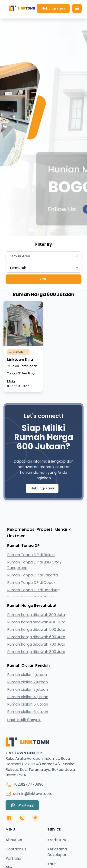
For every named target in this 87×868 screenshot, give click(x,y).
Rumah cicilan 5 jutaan (28, 704)
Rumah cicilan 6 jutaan (28, 712)
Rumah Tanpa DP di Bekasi (31, 555)
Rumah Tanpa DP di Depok (31, 583)
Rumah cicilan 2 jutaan (27, 682)
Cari (44, 279)
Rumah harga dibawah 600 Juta (36, 637)
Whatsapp (22, 805)
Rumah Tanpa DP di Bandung (33, 590)
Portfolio (13, 858)
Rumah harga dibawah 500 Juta (36, 630)
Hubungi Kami (53, 8)
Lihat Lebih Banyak (24, 720)
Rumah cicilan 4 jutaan (28, 697)
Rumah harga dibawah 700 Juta (36, 644)
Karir (52, 864)
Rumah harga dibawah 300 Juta (36, 615)
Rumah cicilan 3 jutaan (27, 689)
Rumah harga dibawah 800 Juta (36, 652)
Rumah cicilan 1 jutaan (27, 675)
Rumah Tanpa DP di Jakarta (33, 575)
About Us (14, 840)
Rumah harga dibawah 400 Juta (36, 622)
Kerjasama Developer (57, 852)
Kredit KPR (57, 840)
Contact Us (16, 849)
